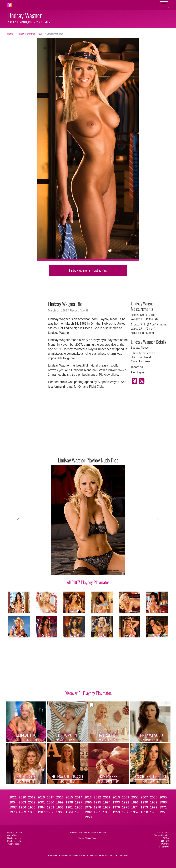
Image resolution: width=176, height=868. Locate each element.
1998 (69, 802)
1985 (32, 807)
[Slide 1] (60, 571)
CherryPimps (13, 835)
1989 (154, 802)
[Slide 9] (110, 571)
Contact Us (164, 847)
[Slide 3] (73, 571)
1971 (163, 807)
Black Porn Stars (15, 832)
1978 (97, 807)
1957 (135, 812)
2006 (154, 797)
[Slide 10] (116, 571)
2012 (97, 797)
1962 (88, 812)
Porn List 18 (92, 855)
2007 (41, 34)
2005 (163, 797)
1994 (107, 802)
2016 (60, 797)
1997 (79, 802)
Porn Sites (53, 855)
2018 (41, 797)
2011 (107, 797)
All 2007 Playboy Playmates (88, 582)
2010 (116, 797)
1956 (144, 812)
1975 (126, 807)
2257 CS (165, 841)
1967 (41, 812)
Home (10, 34)
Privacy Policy (163, 832)
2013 (88, 797)
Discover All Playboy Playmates (88, 693)
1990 (144, 802)
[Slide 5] (85, 571)
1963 (79, 812)
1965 (60, 812)
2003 (22, 802)
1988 (163, 802)
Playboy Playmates (26, 34)
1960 (107, 812)
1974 (135, 807)
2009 (126, 797)
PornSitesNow (65, 855)
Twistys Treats (14, 844)
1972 (154, 807)
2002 (32, 802)
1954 (163, 812)
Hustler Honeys (14, 838)
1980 (79, 807)
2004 (13, 802)
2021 (13, 797)
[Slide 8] (104, 571)
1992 (126, 802)
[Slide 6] (91, 571)
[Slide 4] (79, 571)
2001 (41, 802)
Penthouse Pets (14, 841)
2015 (69, 797)
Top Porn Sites (79, 855)
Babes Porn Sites (106, 855)
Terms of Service (161, 835)
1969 (22, 812)
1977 (107, 807)
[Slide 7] (97, 571)
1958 (126, 812)
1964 (69, 812)
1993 (116, 802)
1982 (60, 807)
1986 (22, 807)
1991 (135, 802)
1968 (32, 812)
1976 (116, 807)
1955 (154, 812)
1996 (88, 802)
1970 (13, 812)
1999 (60, 802)
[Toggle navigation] (164, 5)
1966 (51, 812)
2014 (79, 797)
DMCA (166, 838)
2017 (51, 797)
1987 (13, 807)
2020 (22, 797)
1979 (88, 807)
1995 (97, 802)
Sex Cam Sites (121, 855)
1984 (41, 807)
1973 (144, 807)
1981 (69, 807)
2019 (32, 797)
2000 (51, 802)
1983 (51, 807)
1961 (97, 812)
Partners (165, 844)
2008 (135, 797)
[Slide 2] (66, 571)
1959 (116, 812)
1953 (88, 817)
